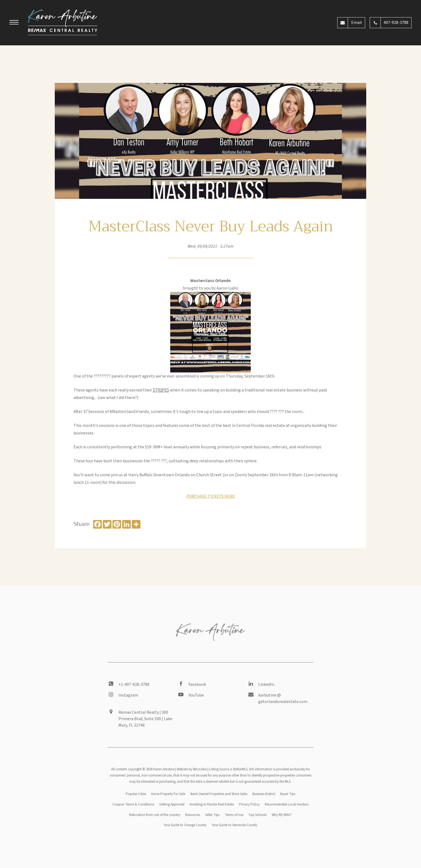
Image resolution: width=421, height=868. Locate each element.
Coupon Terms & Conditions (133, 804)
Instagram (128, 695)
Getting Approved (172, 804)
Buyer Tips (288, 794)
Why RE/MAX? (282, 815)
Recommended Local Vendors (287, 804)
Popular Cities (136, 794)
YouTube (196, 695)
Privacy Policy (249, 804)
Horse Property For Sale (168, 794)
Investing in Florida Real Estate (212, 804)
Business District (264, 794)
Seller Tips (212, 815)
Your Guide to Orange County (185, 825)
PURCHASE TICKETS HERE (211, 496)
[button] (14, 23)
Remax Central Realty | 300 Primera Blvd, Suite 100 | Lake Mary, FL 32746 (145, 719)
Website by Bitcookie (192, 769)
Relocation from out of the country (155, 815)
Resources (193, 815)
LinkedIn (266, 684)
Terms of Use (234, 815)
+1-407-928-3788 (134, 684)
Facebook (197, 684)
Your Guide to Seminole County (234, 825)
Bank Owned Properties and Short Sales (219, 794)
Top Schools (257, 815)
